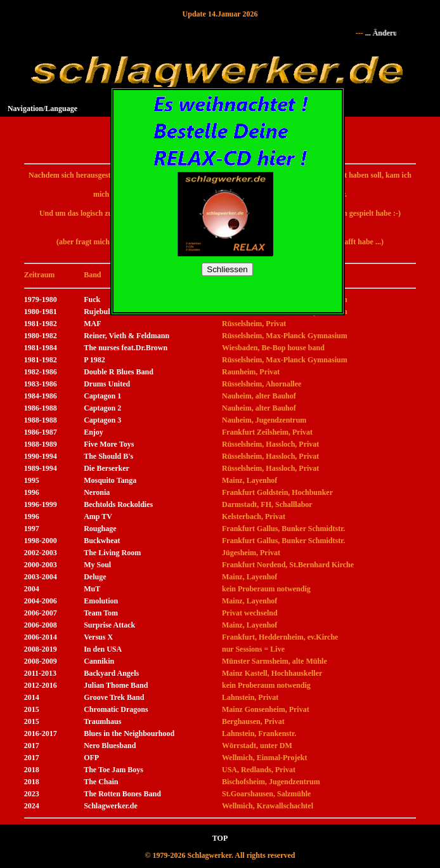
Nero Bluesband (110, 746)
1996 (32, 492)
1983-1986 (41, 384)
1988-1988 (41, 420)
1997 (32, 529)
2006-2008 (41, 625)
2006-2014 (41, 637)
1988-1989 (41, 444)
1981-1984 (41, 348)
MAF (92, 324)
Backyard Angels (111, 673)
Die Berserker (107, 468)
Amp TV (98, 516)
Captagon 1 (102, 396)
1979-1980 (41, 299)
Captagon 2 (102, 408)
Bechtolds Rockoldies (118, 504)
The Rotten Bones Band (122, 794)
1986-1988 (41, 408)
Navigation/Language (42, 109)
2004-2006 (41, 601)
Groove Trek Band (114, 697)
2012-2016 (41, 685)
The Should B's (108, 456)
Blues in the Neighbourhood (129, 733)
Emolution (101, 601)
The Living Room (112, 553)
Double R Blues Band (119, 372)
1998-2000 (41, 541)
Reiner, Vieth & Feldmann (126, 336)
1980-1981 (41, 312)
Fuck (92, 299)
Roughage (100, 529)
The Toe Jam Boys (113, 770)
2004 (32, 589)
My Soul (97, 565)
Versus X (98, 637)
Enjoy (94, 432)
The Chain (101, 782)
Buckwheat (102, 541)
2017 (32, 746)
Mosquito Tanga (110, 480)
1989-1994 (41, 468)
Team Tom (101, 613)
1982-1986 (41, 372)
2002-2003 (41, 553)
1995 (32, 480)
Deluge (95, 577)
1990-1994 (41, 456)
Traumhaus (102, 721)
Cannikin (99, 661)
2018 (32, 770)
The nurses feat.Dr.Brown (126, 348)
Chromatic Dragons (116, 709)
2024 (32, 806)
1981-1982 (41, 324)
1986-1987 (41, 432)
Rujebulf (98, 312)
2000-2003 (41, 565)
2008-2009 (41, 661)
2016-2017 (41, 733)
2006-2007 (41, 613)
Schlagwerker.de (111, 806)
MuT (92, 589)
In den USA (103, 649)
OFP (91, 758)
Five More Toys (109, 444)
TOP (220, 838)
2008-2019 (41, 649)
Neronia (97, 492)
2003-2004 (41, 577)
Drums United (107, 384)
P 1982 (94, 360)
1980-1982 (41, 336)
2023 (32, 794)
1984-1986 (41, 396)
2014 (32, 697)
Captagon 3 (102, 420)
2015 (32, 709)
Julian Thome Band (116, 685)
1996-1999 (41, 504)
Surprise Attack (109, 625)
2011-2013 (40, 673)
